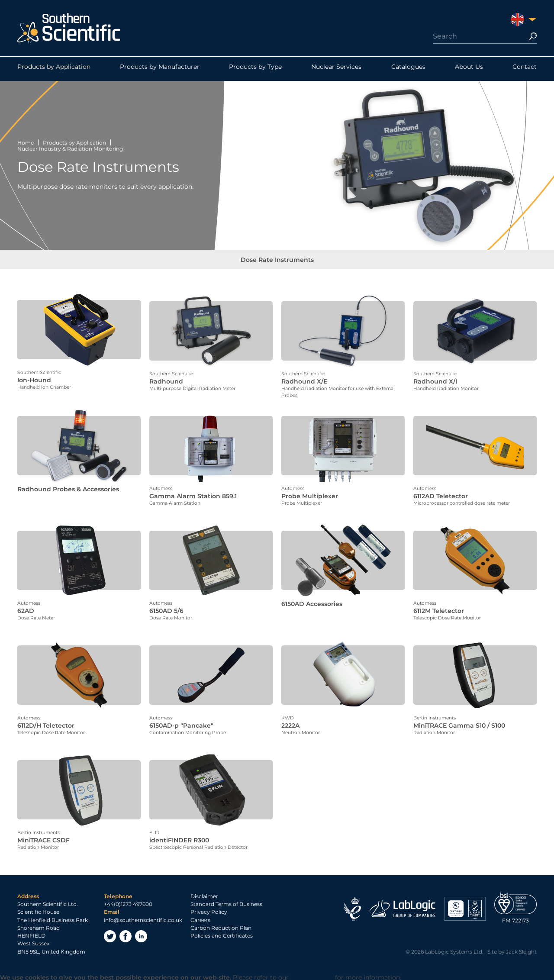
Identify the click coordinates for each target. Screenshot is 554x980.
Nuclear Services (336, 69)
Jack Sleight (521, 949)
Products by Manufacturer (160, 69)
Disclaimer (204, 894)
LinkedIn (141, 934)
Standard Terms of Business (226, 902)
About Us (469, 69)
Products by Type (255, 69)
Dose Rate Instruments (277, 262)
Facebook (126, 934)
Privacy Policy (209, 910)
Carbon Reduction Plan (221, 926)
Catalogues (408, 69)
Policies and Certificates (222, 934)
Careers (200, 918)
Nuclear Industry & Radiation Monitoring (70, 149)
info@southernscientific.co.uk (143, 918)
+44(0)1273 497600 (128, 902)
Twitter (110, 934)
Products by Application (54, 69)
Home (26, 143)
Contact (525, 69)
